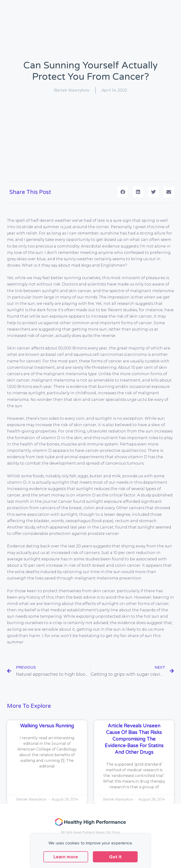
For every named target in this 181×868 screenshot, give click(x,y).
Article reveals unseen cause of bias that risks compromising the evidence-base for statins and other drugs (134, 739)
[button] (123, 192)
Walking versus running (47, 726)
